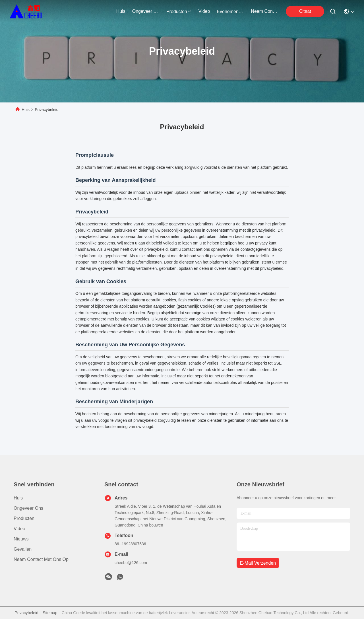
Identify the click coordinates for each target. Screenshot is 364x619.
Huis (121, 11)
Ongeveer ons (28, 508)
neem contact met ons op (264, 11)
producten (179, 12)
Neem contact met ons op (41, 559)
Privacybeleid (27, 613)
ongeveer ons (146, 11)
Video (19, 529)
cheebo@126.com (131, 563)
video (204, 11)
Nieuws (21, 539)
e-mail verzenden (258, 563)
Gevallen (23, 549)
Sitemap (50, 613)
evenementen (230, 12)
